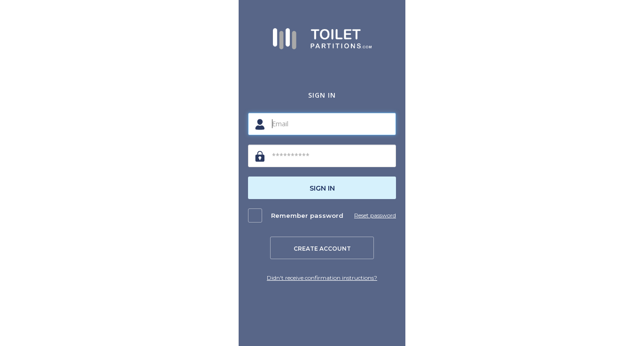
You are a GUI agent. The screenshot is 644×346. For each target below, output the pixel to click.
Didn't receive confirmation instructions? (322, 278)
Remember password (307, 215)
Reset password (375, 215)
